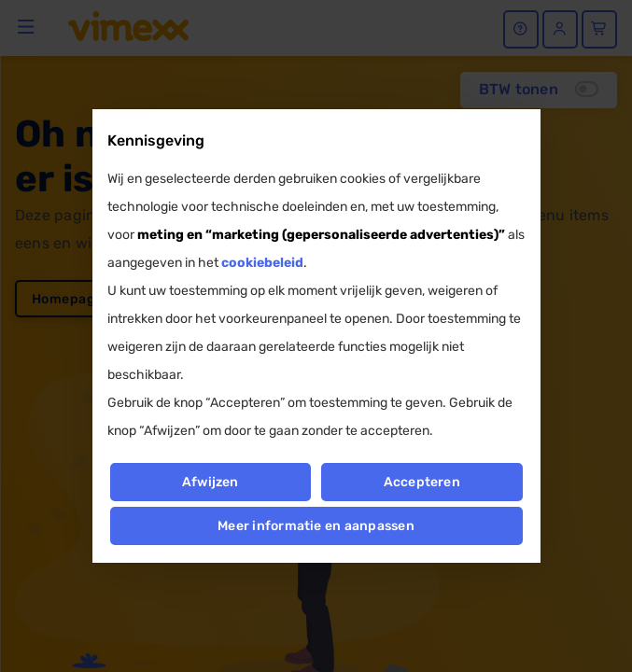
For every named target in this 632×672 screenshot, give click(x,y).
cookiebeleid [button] (262, 263)
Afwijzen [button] (211, 482)
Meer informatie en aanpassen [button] (316, 526)
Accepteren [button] (422, 482)
